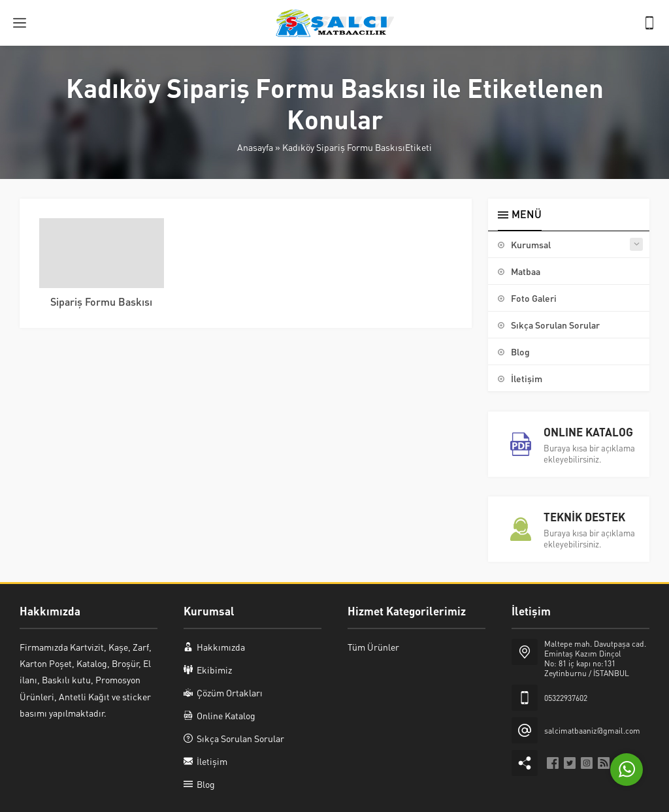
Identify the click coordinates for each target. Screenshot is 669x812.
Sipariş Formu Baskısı (101, 301)
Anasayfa (255, 147)
